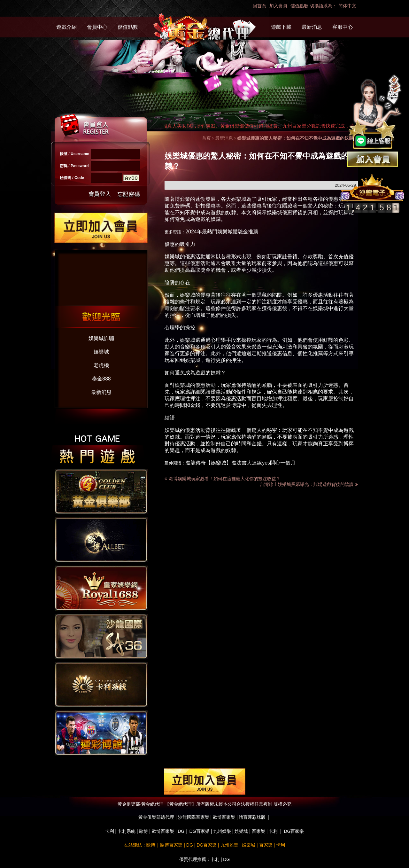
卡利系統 (127, 831)
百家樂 (259, 831)
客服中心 (343, 27)
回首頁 (259, 6)
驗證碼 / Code (72, 178)
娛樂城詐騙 (101, 338)
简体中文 (347, 6)
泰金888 (101, 379)
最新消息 (312, 27)
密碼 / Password (74, 166)
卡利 (110, 831)
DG (181, 831)
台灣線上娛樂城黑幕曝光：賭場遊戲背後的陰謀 (309, 484)
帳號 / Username (74, 154)
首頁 (206, 138)
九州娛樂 (222, 831)
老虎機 (101, 365)
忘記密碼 (127, 194)
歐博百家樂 (163, 831)
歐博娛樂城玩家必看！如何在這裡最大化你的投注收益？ (225, 479)
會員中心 (97, 27)
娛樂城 (101, 352)
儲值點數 (299, 6)
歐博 (143, 831)
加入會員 (278, 6)
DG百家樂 (200, 831)
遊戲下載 (281, 27)
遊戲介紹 (66, 27)
